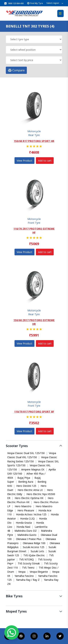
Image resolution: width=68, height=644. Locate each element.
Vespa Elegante (39, 572)
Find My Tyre (35, 3)
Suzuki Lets (37, 551)
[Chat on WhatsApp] (12, 632)
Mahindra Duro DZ (26, 531)
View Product (24, 161)
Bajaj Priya (24, 478)
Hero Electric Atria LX (30, 490)
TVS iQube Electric (34, 555)
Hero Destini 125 (26, 486)
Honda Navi (23, 527)
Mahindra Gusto (27, 535)
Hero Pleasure (26, 510)
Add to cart (45, 161)
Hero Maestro (23, 506)
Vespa (22, 572)
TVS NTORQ (26, 559)
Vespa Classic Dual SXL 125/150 (26, 453)
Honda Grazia (24, 523)
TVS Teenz (28, 568)
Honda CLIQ (27, 518)
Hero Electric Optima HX (29, 498)
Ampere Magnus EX (33, 469)
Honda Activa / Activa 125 (31, 514)
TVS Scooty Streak (29, 563)
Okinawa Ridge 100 (34, 543)
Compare (16, 70)
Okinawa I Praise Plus (29, 539)
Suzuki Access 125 (34, 547)
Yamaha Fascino (24, 576)
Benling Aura (26, 482)
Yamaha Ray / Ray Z (28, 580)
